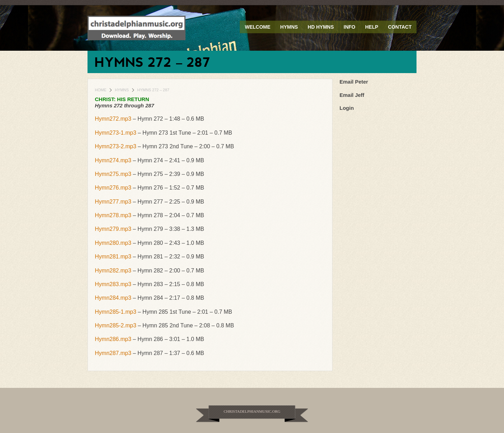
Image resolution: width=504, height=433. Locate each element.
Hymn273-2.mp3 (115, 146)
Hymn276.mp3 (113, 188)
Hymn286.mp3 (113, 339)
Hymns (289, 27)
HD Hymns (321, 27)
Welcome (257, 27)
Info (349, 27)
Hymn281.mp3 (113, 257)
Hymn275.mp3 (113, 174)
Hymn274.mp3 (113, 160)
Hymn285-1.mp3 (115, 312)
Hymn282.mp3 (113, 271)
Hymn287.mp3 (113, 353)
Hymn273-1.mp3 (115, 133)
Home (101, 90)
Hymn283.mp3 (113, 284)
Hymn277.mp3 (113, 202)
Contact (400, 27)
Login (347, 108)
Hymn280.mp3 (113, 243)
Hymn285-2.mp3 (115, 325)
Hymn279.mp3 (113, 229)
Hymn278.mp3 (113, 215)
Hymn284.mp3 (113, 298)
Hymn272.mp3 (113, 119)
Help (372, 27)
